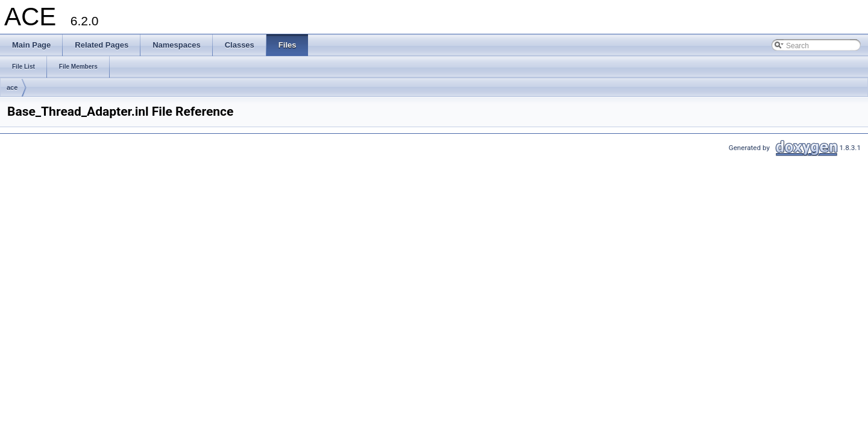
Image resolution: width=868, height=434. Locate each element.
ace (12, 87)
